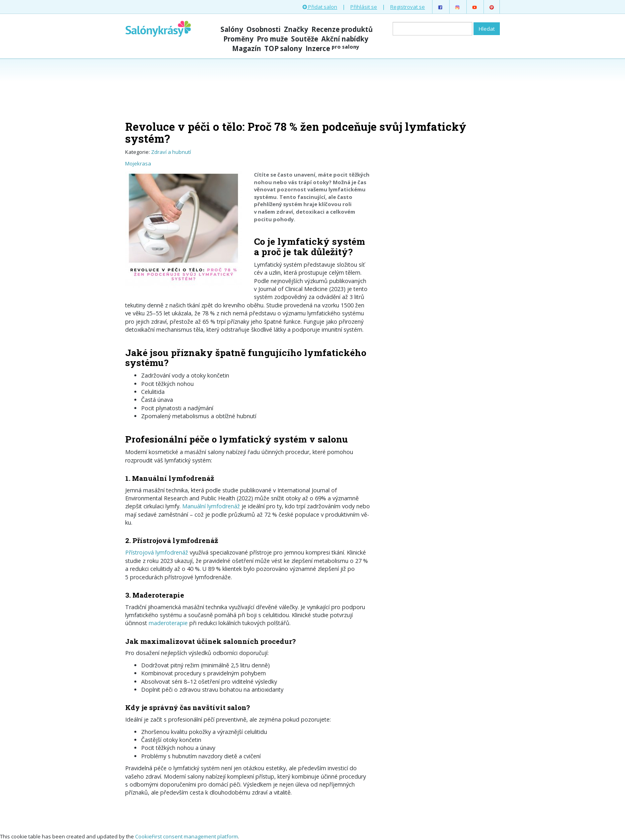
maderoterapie (168, 623)
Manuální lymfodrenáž (211, 506)
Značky (296, 29)
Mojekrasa (138, 163)
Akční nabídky (345, 39)
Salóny (232, 29)
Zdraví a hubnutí (171, 152)
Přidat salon (320, 7)
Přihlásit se (364, 7)
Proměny (238, 39)
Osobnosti (263, 29)
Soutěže (305, 39)
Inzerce (332, 48)
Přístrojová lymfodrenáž (157, 552)
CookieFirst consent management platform (187, 836)
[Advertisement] (312, 89)
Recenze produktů (342, 29)
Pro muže (272, 39)
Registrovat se (408, 7)
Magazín (247, 48)
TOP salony (283, 48)
